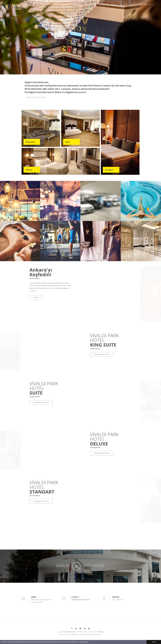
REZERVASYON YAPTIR (102, 354)
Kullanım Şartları (64, 634)
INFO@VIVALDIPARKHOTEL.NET (81, 600)
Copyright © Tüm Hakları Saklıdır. (73, 632)
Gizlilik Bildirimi (74, 634)
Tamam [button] (154, 642)
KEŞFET (36, 298)
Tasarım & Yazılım (96, 632)
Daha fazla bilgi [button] (84, 642)
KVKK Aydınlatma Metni (95, 634)
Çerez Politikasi (83, 634)
